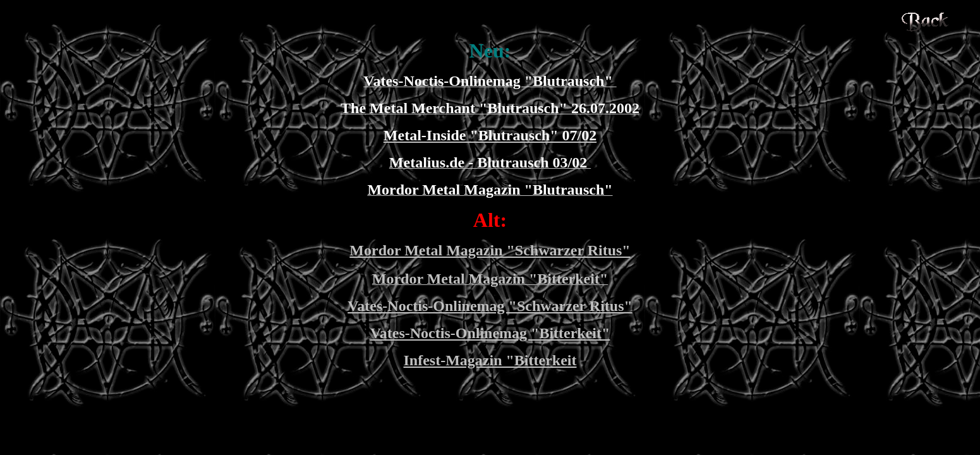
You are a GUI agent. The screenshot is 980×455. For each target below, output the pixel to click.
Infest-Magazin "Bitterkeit (490, 360)
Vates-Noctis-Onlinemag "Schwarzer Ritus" (490, 306)
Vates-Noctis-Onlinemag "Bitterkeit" (490, 333)
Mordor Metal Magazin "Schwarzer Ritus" (490, 250)
